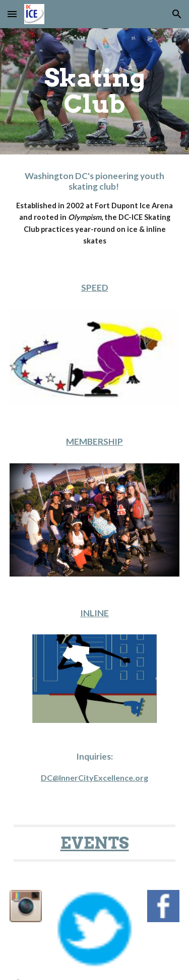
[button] (12, 14)
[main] (95, 91)
